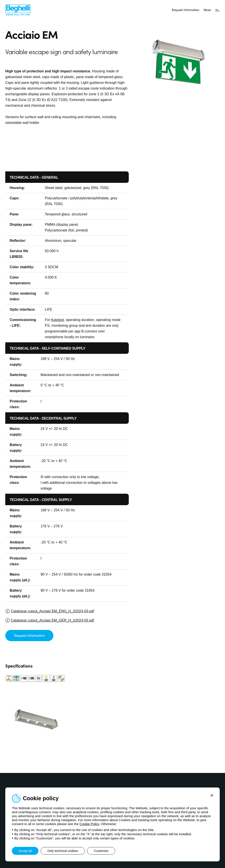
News (207, 10)
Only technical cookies (63, 851)
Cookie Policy (89, 824)
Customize (101, 851)
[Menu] (218, 10)
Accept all (25, 851)
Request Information (185, 10)
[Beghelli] (18, 10)
